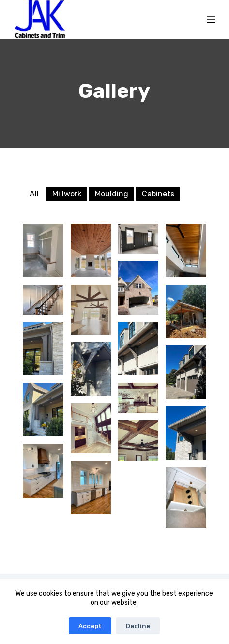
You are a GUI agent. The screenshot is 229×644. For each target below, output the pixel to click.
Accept (90, 626)
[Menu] (211, 19)
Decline (138, 626)
